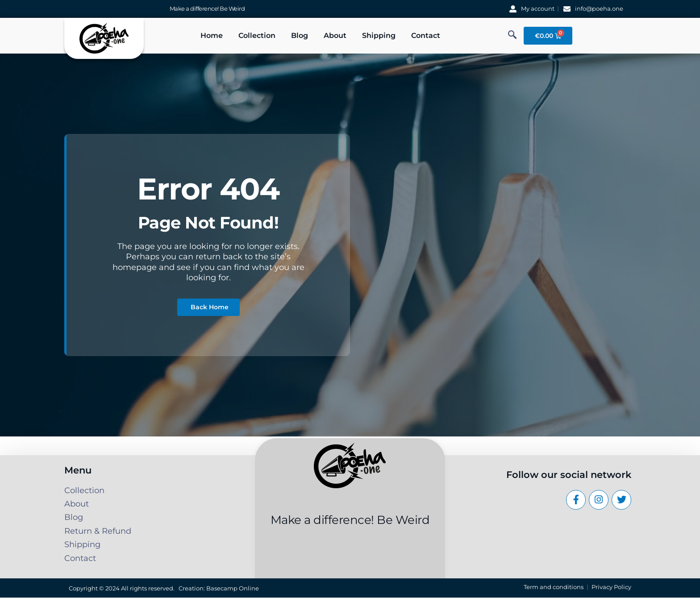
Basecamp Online (233, 588)
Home (212, 35)
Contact (426, 35)
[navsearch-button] (512, 36)
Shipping (379, 35)
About (335, 35)
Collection (257, 35)
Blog (300, 35)
